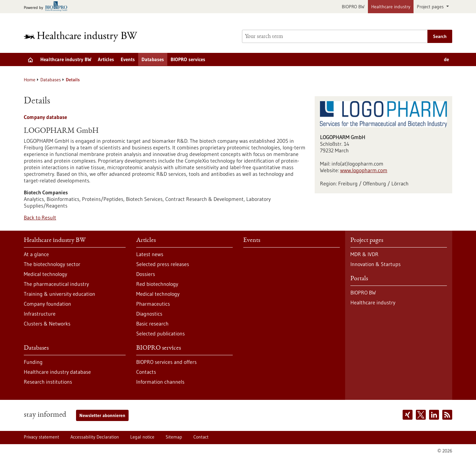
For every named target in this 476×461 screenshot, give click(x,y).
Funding (33, 362)
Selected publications (160, 333)
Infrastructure (40, 314)
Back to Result (40, 217)
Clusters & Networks (47, 324)
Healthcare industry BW (66, 59)
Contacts (146, 372)
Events (128, 59)
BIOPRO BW (353, 7)
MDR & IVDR (364, 254)
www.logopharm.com (364, 170)
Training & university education (59, 294)
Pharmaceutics (153, 304)
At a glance (36, 254)
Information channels (160, 382)
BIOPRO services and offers (166, 362)
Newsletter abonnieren (102, 415)
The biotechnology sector (52, 264)
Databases (153, 59)
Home (30, 80)
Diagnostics (149, 314)
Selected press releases (163, 264)
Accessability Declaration (95, 437)
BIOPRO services (188, 59)
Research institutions (48, 382)
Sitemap (174, 437)
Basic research (152, 324)
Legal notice (142, 437)
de (446, 59)
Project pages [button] (431, 7)
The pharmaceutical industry (56, 284)
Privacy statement (41, 437)
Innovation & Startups (376, 264)
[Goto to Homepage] (85, 37)
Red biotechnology (157, 284)
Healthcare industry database (57, 372)
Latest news (150, 254)
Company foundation (47, 304)
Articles (106, 59)
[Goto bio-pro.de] (47, 7)
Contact (201, 437)
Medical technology (45, 274)
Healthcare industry (391, 7)
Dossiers (146, 274)
